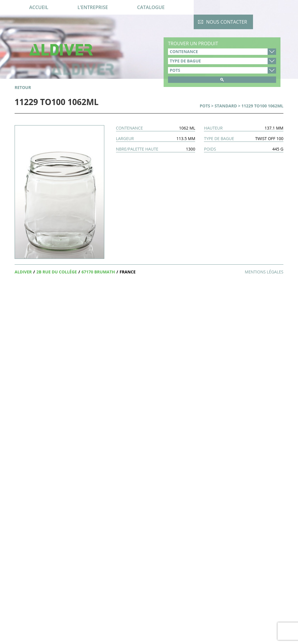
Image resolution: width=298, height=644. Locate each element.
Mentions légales (264, 272)
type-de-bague (222, 61)
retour (23, 87)
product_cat (222, 70)
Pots (205, 106)
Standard (226, 106)
